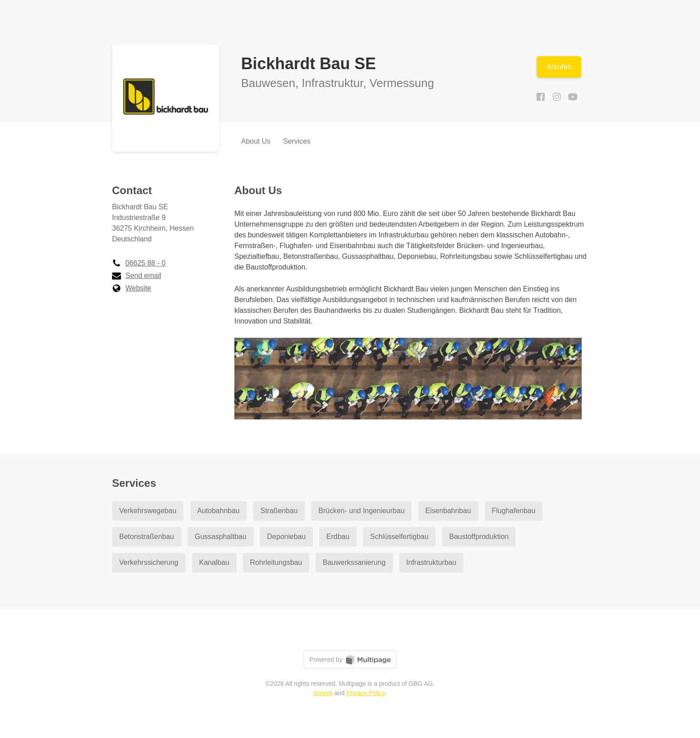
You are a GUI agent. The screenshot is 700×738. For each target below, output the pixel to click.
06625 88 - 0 (139, 263)
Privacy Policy (366, 693)
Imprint (323, 693)
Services (297, 141)
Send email (137, 276)
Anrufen (559, 67)
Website (132, 288)
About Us (256, 141)
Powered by (350, 660)
